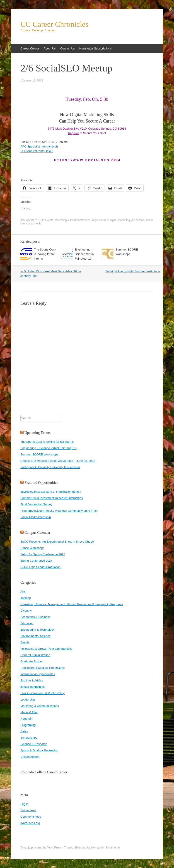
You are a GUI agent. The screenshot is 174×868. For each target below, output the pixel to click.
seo (23, 224)
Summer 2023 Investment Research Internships (52, 498)
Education (27, 623)
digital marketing (120, 220)
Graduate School (31, 661)
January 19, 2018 (33, 81)
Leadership (28, 700)
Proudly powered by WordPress (41, 847)
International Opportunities (38, 674)
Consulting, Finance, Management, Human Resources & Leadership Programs (72, 604)
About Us (50, 48)
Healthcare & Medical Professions (42, 668)
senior (149, 220)
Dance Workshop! (32, 548)
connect (104, 220)
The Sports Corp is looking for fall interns (45, 254)
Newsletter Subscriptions (95, 48)
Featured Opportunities (41, 483)
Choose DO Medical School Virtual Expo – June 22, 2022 (58, 461)
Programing (28, 725)
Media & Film (29, 712)
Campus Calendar (37, 532)
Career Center (30, 48)
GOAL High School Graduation (40, 567)
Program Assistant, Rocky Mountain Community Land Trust (59, 511)
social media (34, 224)
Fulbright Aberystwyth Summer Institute (133, 271)
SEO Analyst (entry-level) (37, 151)
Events (49, 220)
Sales (24, 731)
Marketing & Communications (73, 220)
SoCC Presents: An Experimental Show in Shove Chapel (57, 542)
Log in (24, 804)
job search (138, 220)
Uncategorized (30, 757)
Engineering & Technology (37, 630)
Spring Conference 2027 (36, 561)
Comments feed (31, 817)
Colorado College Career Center (44, 772)
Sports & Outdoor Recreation (39, 750)
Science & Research (34, 744)
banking (26, 598)
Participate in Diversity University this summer (50, 467)
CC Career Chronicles (54, 24)
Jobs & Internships (33, 687)
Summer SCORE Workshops (39, 454)
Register (73, 133)
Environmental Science (35, 636)
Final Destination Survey (36, 504)
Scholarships (29, 738)
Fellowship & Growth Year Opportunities (46, 649)
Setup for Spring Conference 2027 (43, 554)
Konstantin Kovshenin (106, 847)
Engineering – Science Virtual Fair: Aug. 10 (85, 254)
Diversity (26, 611)
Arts (23, 591)
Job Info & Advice (32, 680)
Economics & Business (35, 617)
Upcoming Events (37, 433)
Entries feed (28, 810)
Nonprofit (26, 719)
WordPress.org (30, 823)
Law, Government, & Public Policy (42, 693)
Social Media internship (36, 517)
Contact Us (68, 48)
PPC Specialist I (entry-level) (39, 146)
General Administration (35, 655)
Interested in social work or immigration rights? (51, 492)
